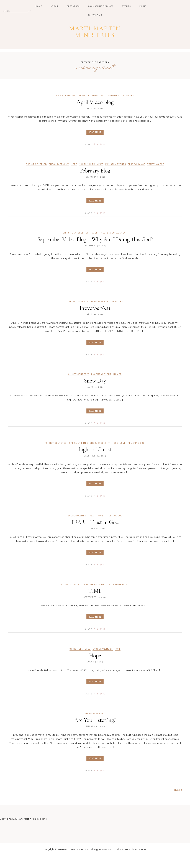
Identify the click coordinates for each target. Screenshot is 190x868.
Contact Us (95, 15)
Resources (73, 6)
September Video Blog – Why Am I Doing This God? (95, 251)
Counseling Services (101, 6)
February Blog (95, 182)
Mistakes (129, 107)
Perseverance (137, 176)
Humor (118, 386)
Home (39, 6)
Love (123, 455)
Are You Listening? (95, 732)
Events (126, 6)
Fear (93, 527)
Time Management (118, 596)
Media (143, 6)
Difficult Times (89, 107)
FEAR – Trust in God (95, 534)
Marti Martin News (91, 176)
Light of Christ (95, 461)
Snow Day (95, 392)
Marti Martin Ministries (95, 36)
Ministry (118, 313)
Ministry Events (116, 176)
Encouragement (111, 107)
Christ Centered (67, 107)
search (7, 11)
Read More (95, 144)
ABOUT (55, 6)
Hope (74, 176)
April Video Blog (95, 113)
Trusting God (156, 176)
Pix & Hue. (141, 862)
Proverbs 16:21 (95, 319)
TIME (95, 602)
